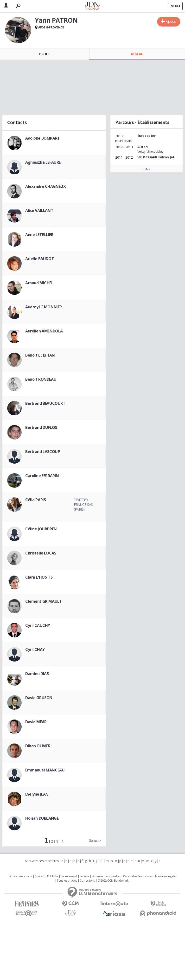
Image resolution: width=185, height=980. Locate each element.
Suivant (94, 840)
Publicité (52, 876)
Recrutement (69, 876)
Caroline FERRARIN (42, 476)
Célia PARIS (35, 500)
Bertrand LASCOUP (43, 452)
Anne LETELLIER (39, 235)
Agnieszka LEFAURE (43, 162)
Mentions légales (166, 876)
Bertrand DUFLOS (41, 427)
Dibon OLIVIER (38, 746)
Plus (146, 169)
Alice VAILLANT (39, 210)
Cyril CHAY (35, 649)
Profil (45, 54)
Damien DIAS (37, 674)
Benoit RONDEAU (41, 379)
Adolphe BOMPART (43, 138)
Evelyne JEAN (37, 794)
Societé (84, 876)
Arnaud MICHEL (39, 283)
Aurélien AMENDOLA (44, 331)
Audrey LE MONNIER (44, 307)
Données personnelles (106, 876)
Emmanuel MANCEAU (45, 770)
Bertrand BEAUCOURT (45, 403)
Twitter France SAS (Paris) (83, 505)
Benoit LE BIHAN (40, 355)
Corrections (87, 881)
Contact (40, 876)
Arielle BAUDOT (40, 259)
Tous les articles (67, 881)
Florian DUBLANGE (42, 818)
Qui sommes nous (20, 876)
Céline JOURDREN (41, 529)
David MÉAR (36, 722)
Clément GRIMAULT (44, 601)
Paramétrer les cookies (138, 876)
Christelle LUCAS (41, 553)
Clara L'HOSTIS (39, 577)
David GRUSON (39, 698)
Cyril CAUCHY (38, 625)
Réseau (137, 54)
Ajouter (171, 21)
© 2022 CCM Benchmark (113, 881)
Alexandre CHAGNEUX (45, 186)
